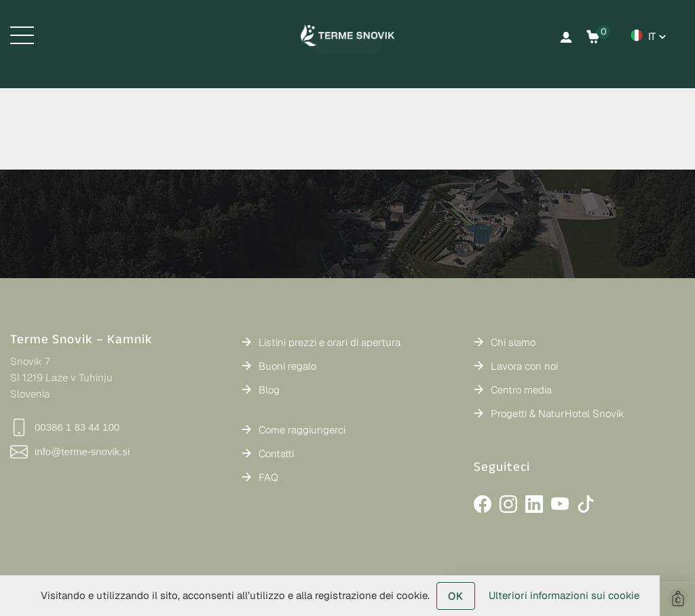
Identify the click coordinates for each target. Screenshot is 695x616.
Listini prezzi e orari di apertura (330, 342)
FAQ (268, 477)
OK (456, 596)
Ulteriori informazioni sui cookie (564, 595)
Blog (269, 390)
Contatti (276, 454)
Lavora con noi (524, 366)
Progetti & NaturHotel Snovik (558, 413)
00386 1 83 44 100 (65, 427)
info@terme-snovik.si (70, 452)
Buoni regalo (287, 366)
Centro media (521, 390)
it (652, 36)
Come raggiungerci (302, 430)
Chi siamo (513, 342)
